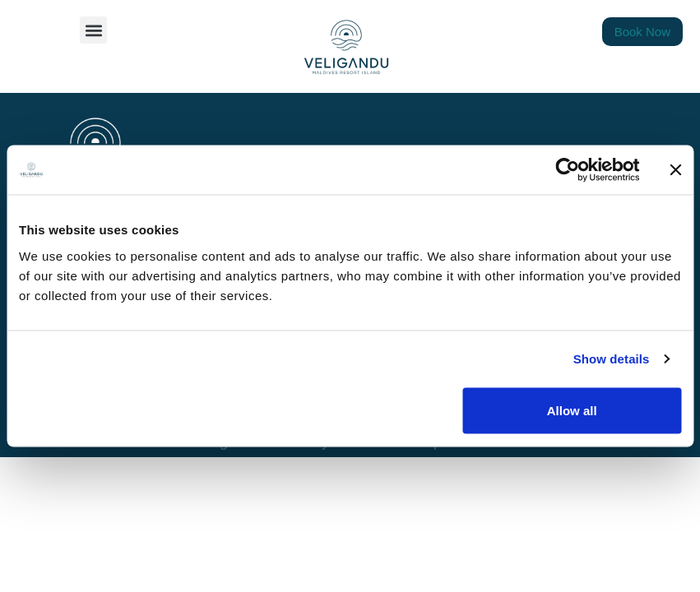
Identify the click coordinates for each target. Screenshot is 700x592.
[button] (93, 30)
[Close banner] (675, 170)
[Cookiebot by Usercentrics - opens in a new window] (567, 170)
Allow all (572, 410)
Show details (612, 359)
